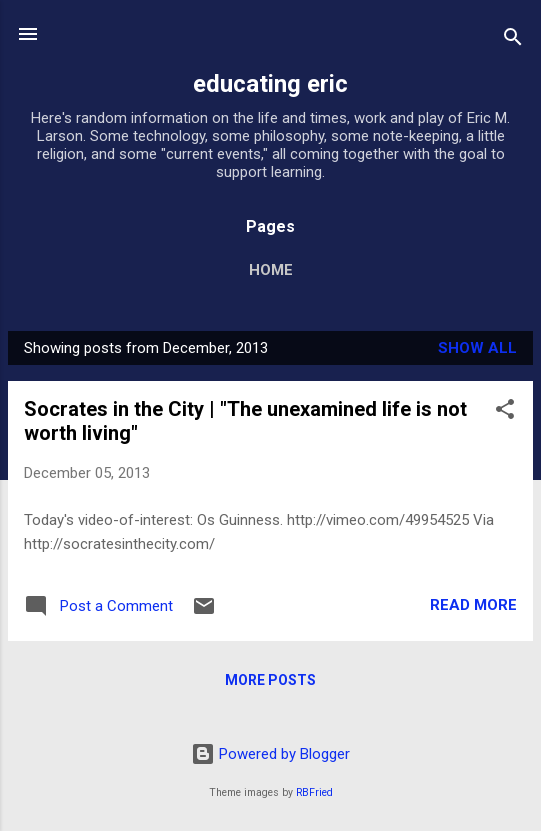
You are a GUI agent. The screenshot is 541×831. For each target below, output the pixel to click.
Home (271, 270)
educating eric (270, 84)
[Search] (513, 40)
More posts (270, 680)
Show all (477, 348)
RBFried (314, 792)
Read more (473, 605)
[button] (505, 412)
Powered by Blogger (270, 754)
